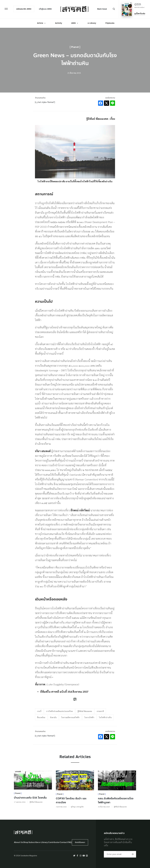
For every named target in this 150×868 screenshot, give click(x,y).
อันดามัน (53, 717)
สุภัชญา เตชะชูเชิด (77, 807)
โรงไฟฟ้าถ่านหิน (105, 717)
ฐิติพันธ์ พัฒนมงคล (85, 711)
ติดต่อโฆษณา (80, 842)
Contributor (54, 842)
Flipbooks (110, 23)
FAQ (70, 842)
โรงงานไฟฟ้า (89, 717)
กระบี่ (39, 711)
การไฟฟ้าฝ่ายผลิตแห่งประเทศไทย (59, 711)
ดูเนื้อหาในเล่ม (139, 13)
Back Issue (102, 9)
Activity (59, 23)
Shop (26, 842)
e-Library (92, 23)
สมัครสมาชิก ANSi (24, 9)
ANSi (75, 23)
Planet (75, 47)
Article (41, 23)
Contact (64, 842)
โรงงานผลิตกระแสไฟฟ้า (70, 717)
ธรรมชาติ (100, 711)
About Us (19, 842)
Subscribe (33, 842)
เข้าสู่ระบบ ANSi (46, 9)
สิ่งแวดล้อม (41, 717)
